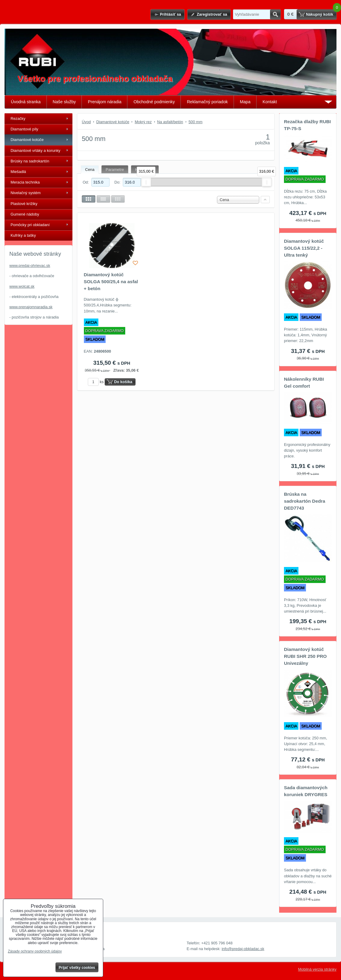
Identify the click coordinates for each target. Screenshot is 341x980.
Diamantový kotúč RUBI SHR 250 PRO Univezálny (305, 656)
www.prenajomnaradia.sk (31, 307)
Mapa (245, 102)
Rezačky (18, 118)
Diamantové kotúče (27, 140)
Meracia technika (25, 182)
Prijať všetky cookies (77, 968)
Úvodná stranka (26, 102)
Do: (128, 182)
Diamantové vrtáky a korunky (35, 151)
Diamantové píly (24, 129)
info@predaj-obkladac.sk (243, 949)
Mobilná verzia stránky (317, 969)
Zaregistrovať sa (212, 14)
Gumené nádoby (25, 214)
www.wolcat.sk (22, 286)
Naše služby (64, 102)
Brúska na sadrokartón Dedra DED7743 (305, 501)
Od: (96, 182)
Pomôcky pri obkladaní (30, 225)
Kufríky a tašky (23, 235)
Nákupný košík (320, 14)
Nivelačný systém (26, 193)
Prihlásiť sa (170, 14)
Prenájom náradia (105, 102)
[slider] (146, 182)
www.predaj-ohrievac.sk (30, 266)
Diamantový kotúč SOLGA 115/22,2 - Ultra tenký (304, 248)
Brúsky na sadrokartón (30, 161)
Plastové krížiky (24, 204)
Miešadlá (18, 172)
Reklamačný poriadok (207, 102)
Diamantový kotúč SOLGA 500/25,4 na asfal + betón (111, 282)
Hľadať (275, 14)
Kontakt (270, 102)
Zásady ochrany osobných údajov (35, 951)
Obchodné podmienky (154, 102)
